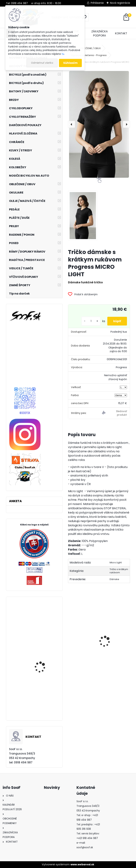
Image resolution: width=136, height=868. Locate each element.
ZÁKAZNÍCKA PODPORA (100, 33)
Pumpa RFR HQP (114, 655)
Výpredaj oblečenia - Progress (89, 55)
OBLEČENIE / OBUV (90, 48)
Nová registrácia (120, 3)
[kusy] (89, 321)
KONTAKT (121, 33)
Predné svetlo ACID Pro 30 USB (82, 647)
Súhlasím (70, 63)
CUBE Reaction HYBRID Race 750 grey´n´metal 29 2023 (44, 677)
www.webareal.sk (82, 864)
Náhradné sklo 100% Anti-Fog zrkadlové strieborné (42, 631)
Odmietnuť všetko (42, 63)
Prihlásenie (97, 3)
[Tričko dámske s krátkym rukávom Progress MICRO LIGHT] (99, 124)
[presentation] (72, 124)
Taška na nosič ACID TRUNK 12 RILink (42, 708)
